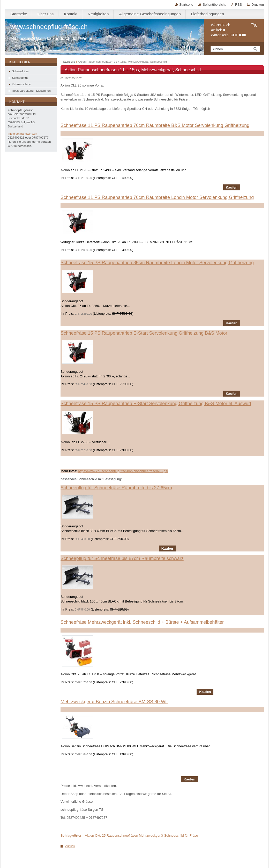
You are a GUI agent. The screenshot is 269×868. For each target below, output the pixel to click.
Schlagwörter (71, 835)
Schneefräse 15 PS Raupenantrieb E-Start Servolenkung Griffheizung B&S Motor (144, 333)
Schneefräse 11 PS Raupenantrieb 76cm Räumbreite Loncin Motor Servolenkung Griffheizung (157, 197)
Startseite (186, 5)
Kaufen (232, 187)
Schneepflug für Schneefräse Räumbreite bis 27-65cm (116, 488)
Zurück (70, 846)
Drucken (258, 5)
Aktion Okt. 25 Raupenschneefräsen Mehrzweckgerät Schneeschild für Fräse (141, 835)
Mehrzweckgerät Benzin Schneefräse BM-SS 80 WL (114, 702)
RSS (238, 5)
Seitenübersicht (214, 5)
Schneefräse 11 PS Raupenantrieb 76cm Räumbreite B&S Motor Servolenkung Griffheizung (155, 125)
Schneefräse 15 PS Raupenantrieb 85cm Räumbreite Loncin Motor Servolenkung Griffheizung (157, 263)
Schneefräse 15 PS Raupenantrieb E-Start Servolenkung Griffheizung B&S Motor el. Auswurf (156, 404)
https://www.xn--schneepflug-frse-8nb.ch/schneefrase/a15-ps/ (123, 471)
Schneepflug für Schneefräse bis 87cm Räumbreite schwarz (122, 558)
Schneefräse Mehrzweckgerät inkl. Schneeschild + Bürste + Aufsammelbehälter (142, 622)
